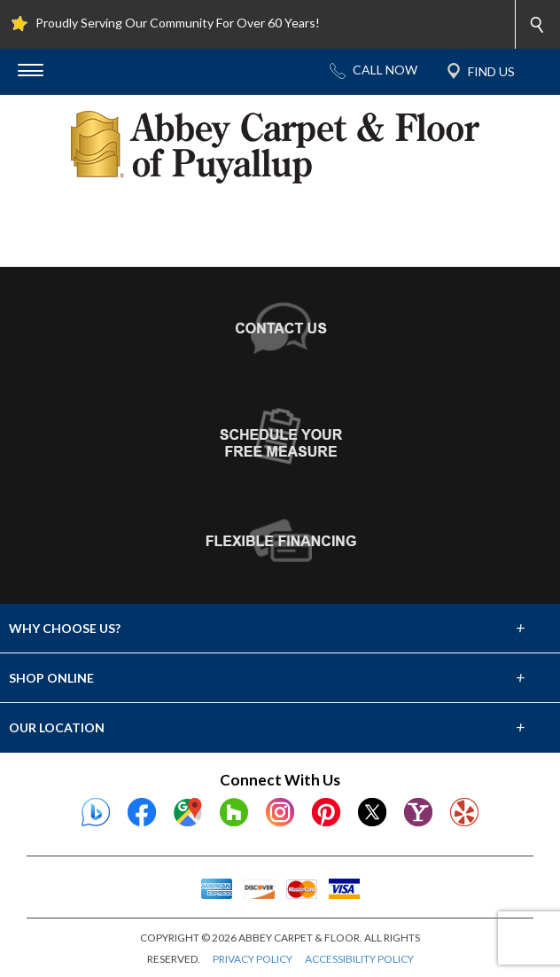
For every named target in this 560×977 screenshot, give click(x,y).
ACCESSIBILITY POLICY (359, 959)
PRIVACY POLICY (253, 959)
